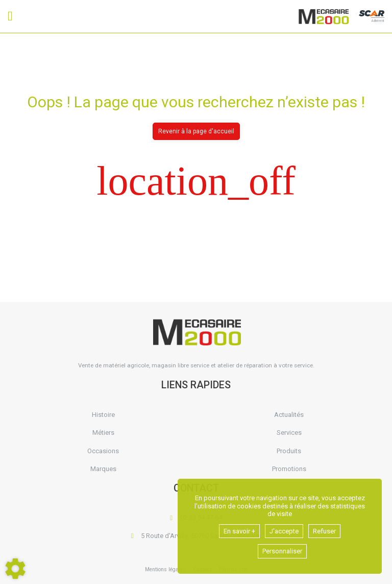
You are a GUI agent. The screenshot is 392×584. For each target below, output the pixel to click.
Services (289, 433)
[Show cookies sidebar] (15, 569)
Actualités (289, 415)
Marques (103, 469)
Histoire (103, 415)
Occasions (103, 451)
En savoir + (239, 531)
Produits (289, 451)
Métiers (103, 433)
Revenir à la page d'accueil (196, 131)
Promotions (289, 469)
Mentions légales (165, 569)
